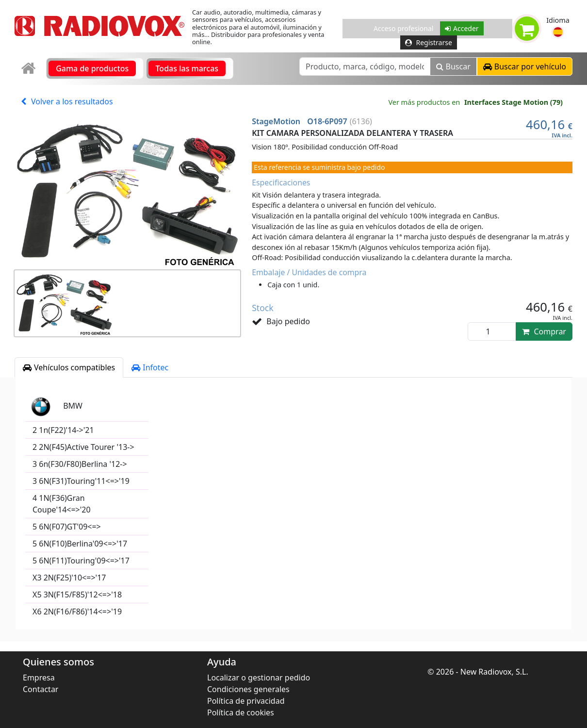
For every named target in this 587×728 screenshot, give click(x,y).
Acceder (462, 28)
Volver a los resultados (67, 101)
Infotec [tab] (150, 367)
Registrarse (429, 42)
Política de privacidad (246, 701)
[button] (558, 32)
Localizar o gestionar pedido (259, 678)
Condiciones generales (248, 689)
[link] (29, 69)
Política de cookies (241, 712)
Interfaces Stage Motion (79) (514, 102)
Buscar (453, 66)
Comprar (544, 331)
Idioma (558, 20)
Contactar (41, 689)
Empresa (39, 678)
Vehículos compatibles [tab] (69, 367)
